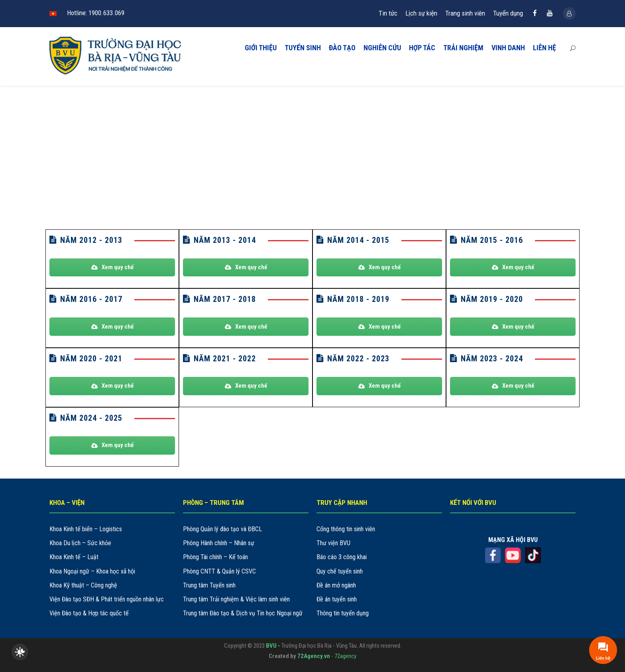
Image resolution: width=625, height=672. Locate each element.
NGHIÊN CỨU (382, 48)
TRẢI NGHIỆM (463, 48)
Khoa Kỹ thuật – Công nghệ (83, 585)
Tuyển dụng (508, 13)
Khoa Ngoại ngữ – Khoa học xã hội (92, 571)
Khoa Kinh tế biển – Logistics (86, 529)
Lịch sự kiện (421, 13)
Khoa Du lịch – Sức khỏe (80, 543)
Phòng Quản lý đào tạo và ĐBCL (222, 529)
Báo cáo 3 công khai (342, 557)
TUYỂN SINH (303, 48)
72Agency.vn (314, 656)
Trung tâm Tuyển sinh (209, 585)
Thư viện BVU (333, 543)
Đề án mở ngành (336, 585)
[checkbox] (20, 652)
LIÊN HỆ (544, 48)
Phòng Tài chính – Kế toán (215, 557)
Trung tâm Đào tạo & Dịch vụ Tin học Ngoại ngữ (243, 613)
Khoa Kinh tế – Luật (74, 557)
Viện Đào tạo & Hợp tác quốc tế (89, 613)
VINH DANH (508, 48)
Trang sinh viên (465, 13)
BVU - (274, 646)
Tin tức (388, 13)
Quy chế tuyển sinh (340, 571)
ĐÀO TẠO (342, 48)
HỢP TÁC (422, 48)
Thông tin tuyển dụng (343, 613)
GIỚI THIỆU (261, 48)
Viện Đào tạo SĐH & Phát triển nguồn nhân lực (107, 599)
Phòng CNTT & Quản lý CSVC (219, 571)
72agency (345, 656)
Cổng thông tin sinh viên (346, 529)
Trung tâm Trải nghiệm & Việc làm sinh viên (236, 599)
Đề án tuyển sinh (337, 599)
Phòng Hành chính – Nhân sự (219, 543)
